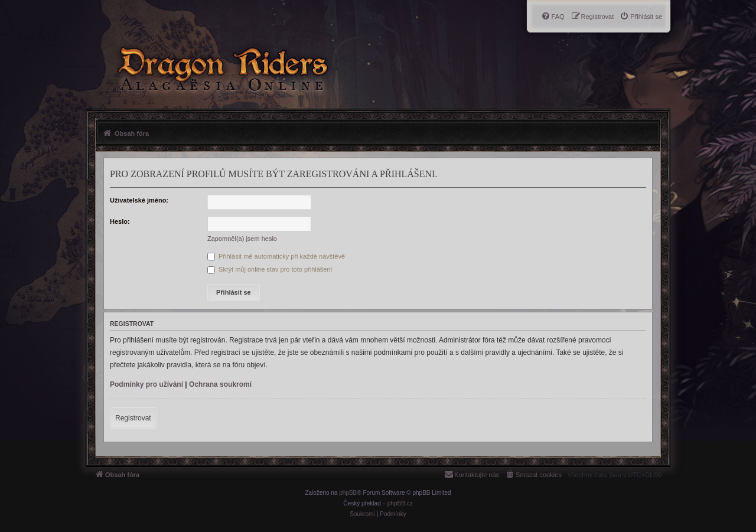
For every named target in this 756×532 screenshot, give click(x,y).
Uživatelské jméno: (139, 200)
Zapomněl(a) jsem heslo (242, 239)
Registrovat (133, 418)
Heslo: (120, 221)
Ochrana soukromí (220, 384)
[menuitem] (641, 17)
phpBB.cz (400, 503)
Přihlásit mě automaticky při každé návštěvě (276, 256)
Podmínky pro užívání (146, 384)
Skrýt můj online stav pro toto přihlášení (270, 269)
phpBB (348, 493)
